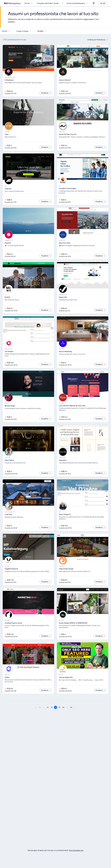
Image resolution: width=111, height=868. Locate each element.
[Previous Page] (36, 707)
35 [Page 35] (59, 707)
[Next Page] (75, 707)
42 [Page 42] (71, 707)
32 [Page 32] (48, 707)
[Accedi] (103, 3)
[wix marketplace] (12, 3)
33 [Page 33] (52, 707)
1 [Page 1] (40, 707)
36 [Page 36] (63, 707)
